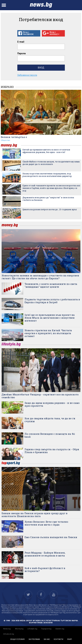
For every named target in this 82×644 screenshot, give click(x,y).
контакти (58, 639)
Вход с (29, 33)
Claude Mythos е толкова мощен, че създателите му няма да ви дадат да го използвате (51, 163)
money (11, 145)
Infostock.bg (9, 634)
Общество (5, 140)
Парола (22, 53)
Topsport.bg (46, 629)
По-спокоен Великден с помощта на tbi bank (50, 435)
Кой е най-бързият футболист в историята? (45, 570)
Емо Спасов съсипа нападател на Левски (51, 537)
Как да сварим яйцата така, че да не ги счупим (50, 420)
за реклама (34, 639)
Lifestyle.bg (32, 629)
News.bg (7, 629)
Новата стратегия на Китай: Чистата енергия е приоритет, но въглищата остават (48, 333)
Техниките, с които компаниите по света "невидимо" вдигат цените (51, 285)
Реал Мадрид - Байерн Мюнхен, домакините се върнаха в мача (45, 554)
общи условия (17, 639)
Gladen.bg (60, 629)
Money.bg (19, 629)
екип (70, 639)
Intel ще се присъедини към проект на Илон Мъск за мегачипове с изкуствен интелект (50, 318)
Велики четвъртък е (14, 137)
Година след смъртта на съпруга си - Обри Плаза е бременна (52, 451)
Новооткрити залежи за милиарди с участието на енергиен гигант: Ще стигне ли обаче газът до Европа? (40, 277)
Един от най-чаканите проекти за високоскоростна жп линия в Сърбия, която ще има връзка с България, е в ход (51, 188)
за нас (47, 639)
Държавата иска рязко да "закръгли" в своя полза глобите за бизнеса (48, 199)
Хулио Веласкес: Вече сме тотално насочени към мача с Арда (46, 523)
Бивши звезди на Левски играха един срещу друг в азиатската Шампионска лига (35, 515)
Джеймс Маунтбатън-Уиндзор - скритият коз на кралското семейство (40, 396)
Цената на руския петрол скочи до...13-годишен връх (50, 209)
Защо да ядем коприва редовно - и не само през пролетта (52, 404)
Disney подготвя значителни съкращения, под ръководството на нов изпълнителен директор (47, 175)
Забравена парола (27, 75)
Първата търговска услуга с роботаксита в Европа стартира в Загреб (52, 301)
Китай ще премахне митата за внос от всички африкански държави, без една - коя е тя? (46, 151)
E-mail (21, 42)
